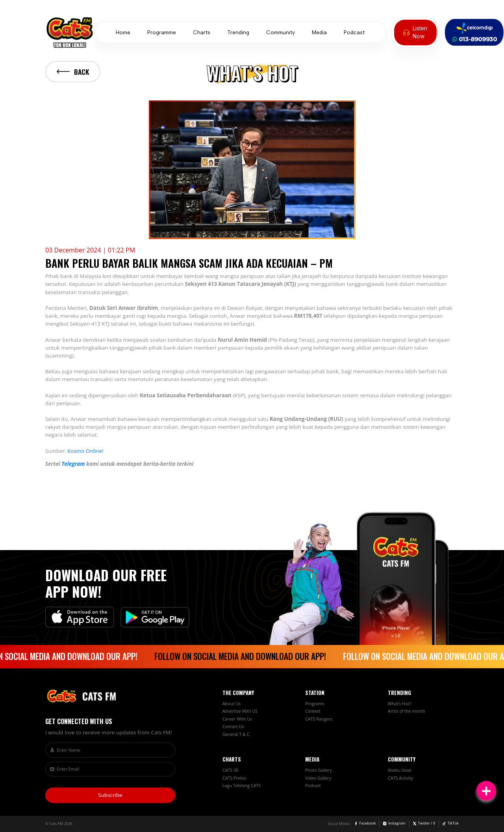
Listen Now (415, 32)
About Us (232, 704)
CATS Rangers (319, 719)
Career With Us (237, 719)
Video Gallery (318, 778)
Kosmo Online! (85, 451)
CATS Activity (400, 778)
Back (73, 72)
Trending (238, 32)
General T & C (236, 734)
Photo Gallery (319, 770)
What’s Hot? (399, 704)
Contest (313, 711)
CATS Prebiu (234, 778)
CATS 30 (230, 770)
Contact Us (233, 726)
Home (123, 32)
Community (281, 32)
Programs (315, 704)
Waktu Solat (400, 770)
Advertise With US (240, 711)
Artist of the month (407, 711)
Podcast (354, 32)
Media (319, 32)
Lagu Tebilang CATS (242, 786)
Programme (162, 32)
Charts (202, 32)
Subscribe (110, 795)
